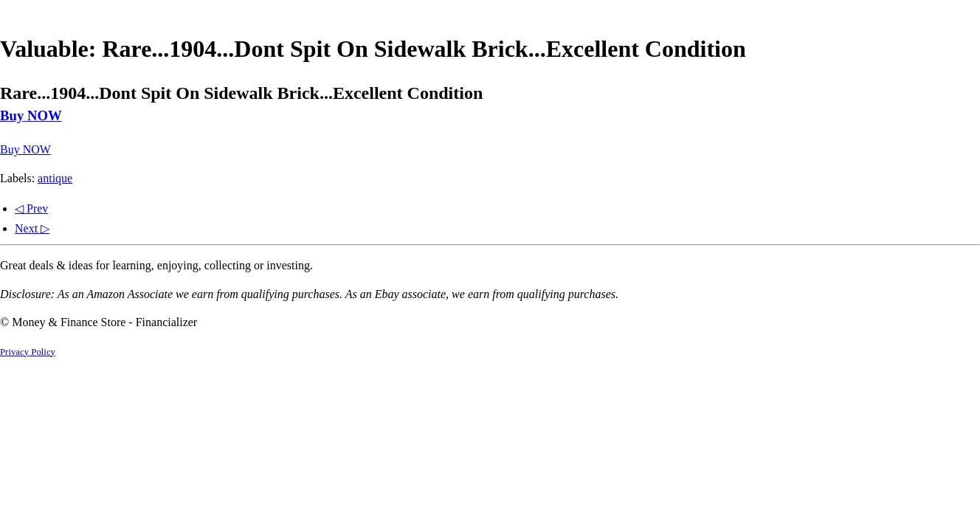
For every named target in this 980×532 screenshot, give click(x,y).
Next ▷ (32, 228)
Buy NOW (31, 115)
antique (55, 178)
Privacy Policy (28, 352)
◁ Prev (31, 208)
